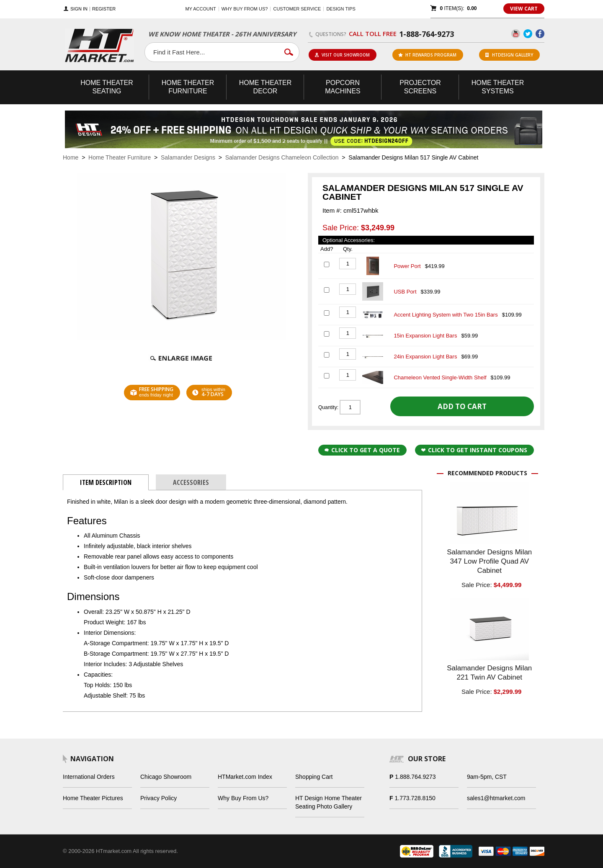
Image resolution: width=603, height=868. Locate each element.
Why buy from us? (245, 9)
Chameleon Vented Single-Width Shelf (440, 377)
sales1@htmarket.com (496, 798)
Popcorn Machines (343, 87)
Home (71, 157)
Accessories (191, 482)
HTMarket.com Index (245, 777)
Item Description (106, 482)
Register (104, 9)
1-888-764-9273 (426, 34)
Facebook (540, 34)
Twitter (528, 34)
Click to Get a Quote (362, 450)
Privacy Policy (158, 798)
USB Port (405, 292)
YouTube (516, 34)
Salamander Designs (188, 157)
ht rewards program (427, 55)
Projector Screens (420, 87)
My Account (201, 9)
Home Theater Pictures (93, 798)
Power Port (407, 266)
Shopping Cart (314, 777)
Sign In (79, 9)
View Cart (524, 9)
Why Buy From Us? (243, 798)
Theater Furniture (188, 87)
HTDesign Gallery (509, 55)
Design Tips (341, 9)
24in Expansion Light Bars (425, 357)
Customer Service (297, 9)
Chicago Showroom (166, 777)
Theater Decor (265, 87)
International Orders (89, 777)
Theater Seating (107, 87)
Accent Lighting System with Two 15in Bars (446, 315)
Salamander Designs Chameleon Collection (282, 157)
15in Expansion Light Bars (425, 336)
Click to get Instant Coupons (474, 450)
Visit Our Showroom (342, 55)
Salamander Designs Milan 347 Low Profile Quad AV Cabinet (489, 561)
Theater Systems (498, 87)
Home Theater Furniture (120, 157)
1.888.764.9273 (415, 777)
